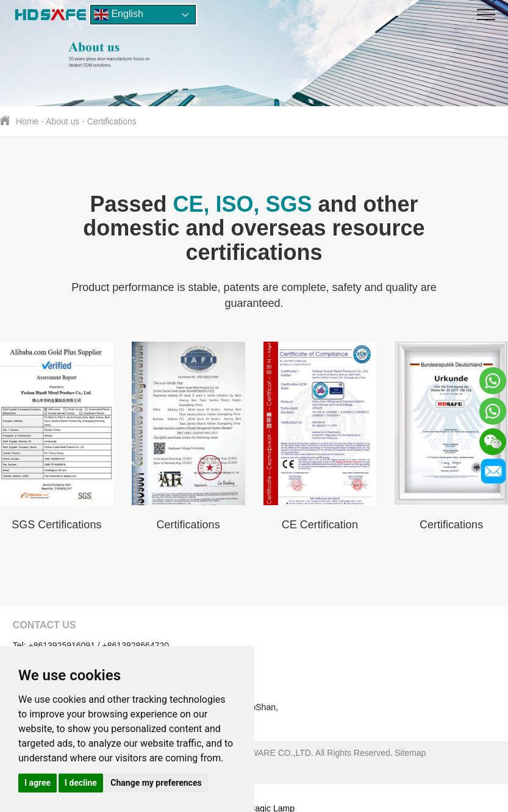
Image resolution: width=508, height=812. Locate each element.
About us (63, 121)
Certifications (112, 121)
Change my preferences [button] (156, 783)
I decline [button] (81, 783)
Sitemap (410, 753)
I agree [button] (38, 783)
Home (27, 121)
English (119, 15)
